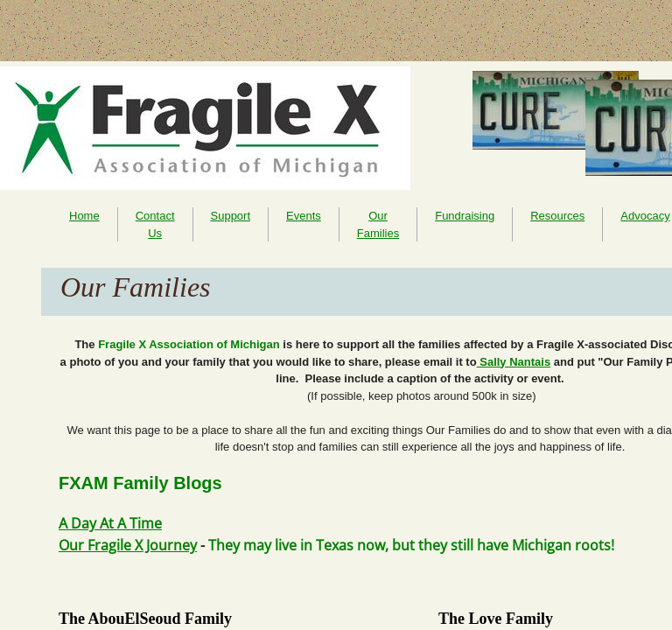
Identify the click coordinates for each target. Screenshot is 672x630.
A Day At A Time (110, 523)
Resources (557, 216)
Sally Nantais (514, 362)
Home (84, 216)
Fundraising (465, 216)
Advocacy (645, 216)
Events (304, 216)
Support (231, 216)
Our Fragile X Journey (128, 545)
